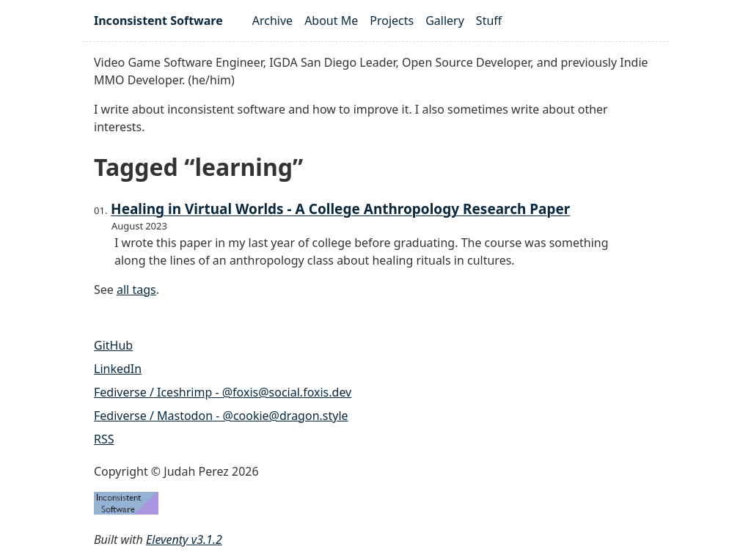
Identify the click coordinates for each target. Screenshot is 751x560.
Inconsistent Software (158, 21)
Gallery (445, 21)
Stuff (489, 21)
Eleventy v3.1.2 (184, 539)
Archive (272, 21)
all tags (136, 290)
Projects (392, 21)
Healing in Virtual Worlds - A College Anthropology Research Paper (340, 209)
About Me (331, 21)
